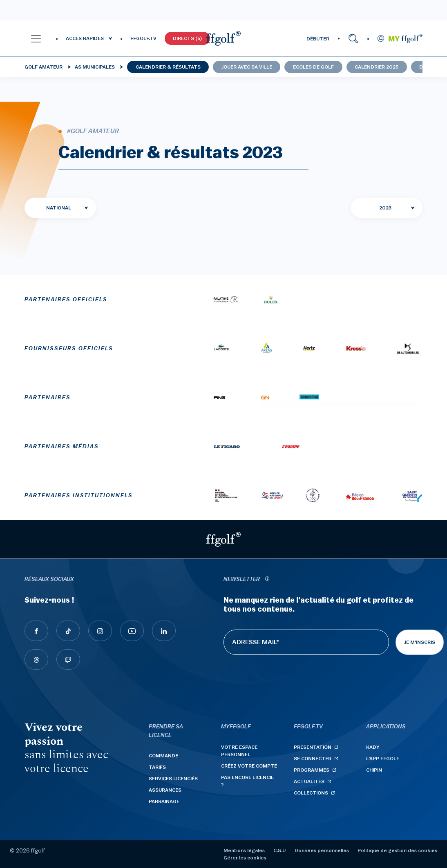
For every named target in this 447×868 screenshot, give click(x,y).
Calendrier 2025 (377, 67)
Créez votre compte (249, 766)
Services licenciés (173, 779)
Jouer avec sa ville (247, 67)
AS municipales (95, 67)
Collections (311, 793)
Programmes (312, 770)
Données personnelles (322, 850)
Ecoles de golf (313, 67)
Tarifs (157, 767)
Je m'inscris (420, 642)
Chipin (374, 770)
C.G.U (279, 850)
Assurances (165, 790)
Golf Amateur (44, 67)
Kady (373, 747)
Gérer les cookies (245, 858)
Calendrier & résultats (168, 67)
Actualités (309, 781)
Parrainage (164, 801)
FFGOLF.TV (143, 38)
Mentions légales (244, 850)
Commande (163, 756)
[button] (36, 38)
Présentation (313, 747)
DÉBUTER (318, 39)
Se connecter (313, 759)
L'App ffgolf (383, 759)
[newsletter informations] (267, 580)
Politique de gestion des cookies (397, 850)
